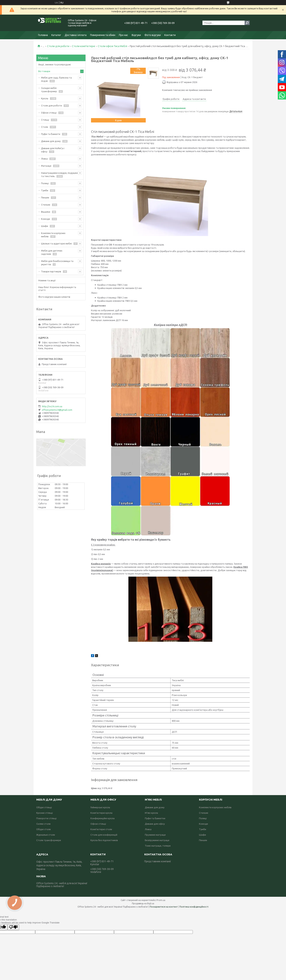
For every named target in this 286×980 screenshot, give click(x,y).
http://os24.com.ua (52, 406)
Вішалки (46, 212)
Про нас (123, 35)
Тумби (45, 190)
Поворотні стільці (46, 818)
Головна (43, 35)
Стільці (45, 120)
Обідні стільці (44, 807)
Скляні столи (43, 824)
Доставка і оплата (76, 35)
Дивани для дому (51, 141)
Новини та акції (47, 280)
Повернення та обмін (103, 35)
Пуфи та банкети (51, 134)
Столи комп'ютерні (83, 46)
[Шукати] (247, 23)
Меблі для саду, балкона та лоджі (56, 79)
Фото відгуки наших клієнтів (54, 297)
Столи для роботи (58, 46)
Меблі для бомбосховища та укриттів (57, 263)
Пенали (45, 197)
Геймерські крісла (100, 807)
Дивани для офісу (155, 824)
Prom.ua (161, 900)
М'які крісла (151, 813)
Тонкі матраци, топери (158, 846)
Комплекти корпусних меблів (53, 235)
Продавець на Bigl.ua (143, 903)
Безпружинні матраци (157, 840)
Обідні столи (44, 829)
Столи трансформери (49, 840)
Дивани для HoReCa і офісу (53, 150)
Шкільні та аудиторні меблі (56, 243)
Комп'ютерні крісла (101, 813)
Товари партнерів (51, 271)
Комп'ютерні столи (101, 829)
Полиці (45, 183)
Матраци (46, 166)
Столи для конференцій (104, 835)
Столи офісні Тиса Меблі (112, 46)
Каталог (56, 35)
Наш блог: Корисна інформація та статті (57, 289)
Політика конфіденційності (194, 907)
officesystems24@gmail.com (57, 410)
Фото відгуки (153, 35)
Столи (45, 127)
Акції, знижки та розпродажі (55, 64)
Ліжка (44, 159)
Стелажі (46, 205)
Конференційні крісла (103, 818)
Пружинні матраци (155, 835)
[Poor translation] (13, 927)
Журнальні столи (46, 835)
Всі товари (44, 71)
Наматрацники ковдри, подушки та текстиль (59, 174)
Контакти (170, 35)
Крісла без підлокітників (104, 840)
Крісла (45, 98)
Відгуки (136, 35)
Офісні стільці (49, 113)
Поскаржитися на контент (164, 907)
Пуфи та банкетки (155, 818)
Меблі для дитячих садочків (52, 252)
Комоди (46, 219)
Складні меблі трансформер (49, 90)
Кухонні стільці (45, 813)
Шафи (45, 226)
